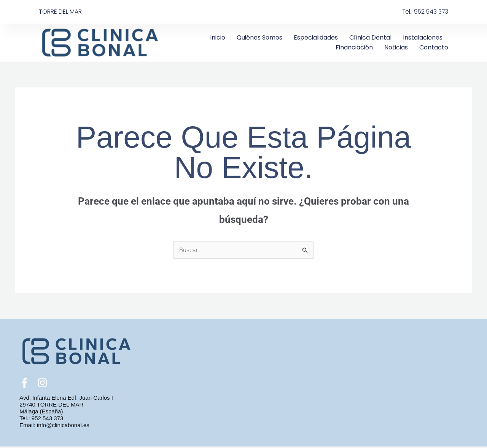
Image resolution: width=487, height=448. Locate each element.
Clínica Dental (370, 37)
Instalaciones (423, 37)
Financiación (354, 47)
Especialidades (316, 37)
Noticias (396, 47)
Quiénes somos (259, 37)
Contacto (434, 47)
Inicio (218, 37)
